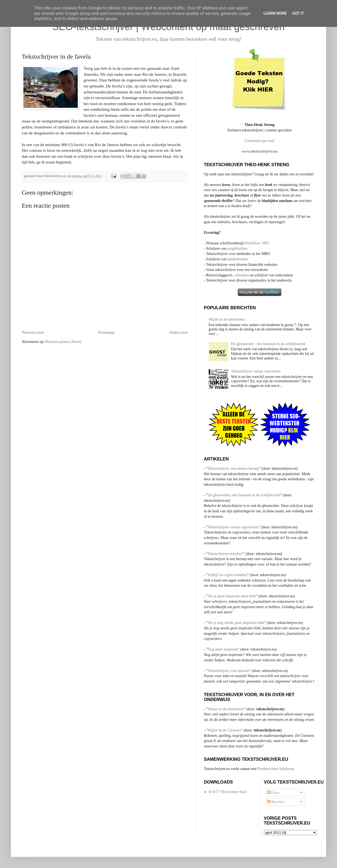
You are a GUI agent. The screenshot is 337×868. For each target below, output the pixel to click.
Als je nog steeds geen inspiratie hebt (236, 623)
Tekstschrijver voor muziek (228, 671)
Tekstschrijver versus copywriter (256, 371)
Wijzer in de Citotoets (224, 730)
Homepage (106, 332)
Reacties (276, 802)
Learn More (275, 13)
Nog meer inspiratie (223, 649)
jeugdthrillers (238, 249)
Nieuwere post (33, 332)
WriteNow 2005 (257, 243)
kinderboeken (238, 259)
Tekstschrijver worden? (225, 554)
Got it (298, 13)
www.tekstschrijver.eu (260, 151)
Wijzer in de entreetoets (227, 319)
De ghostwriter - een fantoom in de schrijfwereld (268, 344)
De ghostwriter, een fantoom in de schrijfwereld (244, 495)
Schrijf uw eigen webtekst (227, 575)
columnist (242, 275)
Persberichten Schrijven (276, 769)
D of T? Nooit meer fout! (228, 792)
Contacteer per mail (260, 141)
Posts (273, 793)
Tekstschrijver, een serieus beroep (233, 468)
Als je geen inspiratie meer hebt (232, 596)
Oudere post (178, 332)
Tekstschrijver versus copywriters (233, 527)
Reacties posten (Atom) (63, 342)
